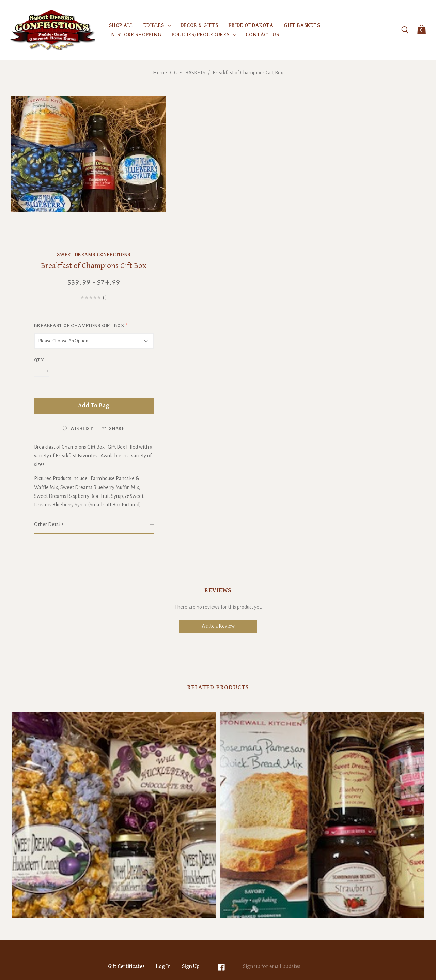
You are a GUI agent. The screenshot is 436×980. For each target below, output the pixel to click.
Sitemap (254, 933)
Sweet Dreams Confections (383, 100)
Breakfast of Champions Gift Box (248, 73)
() (394, 154)
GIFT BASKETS (190, 73)
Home (160, 73)
